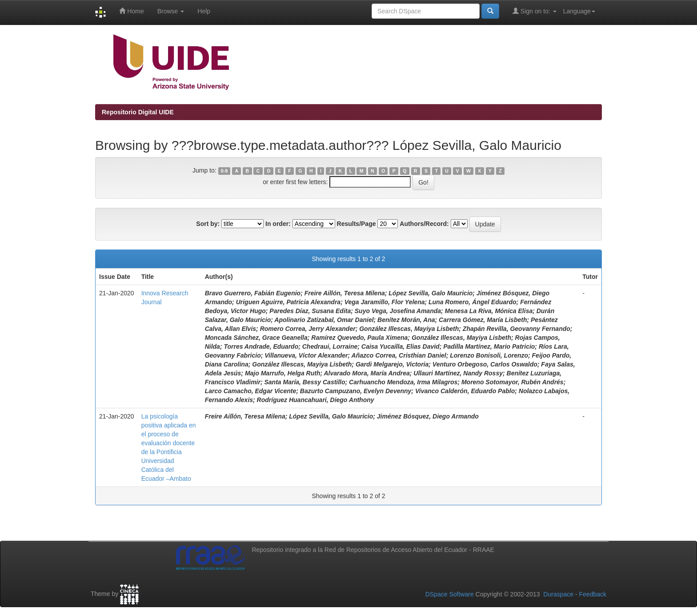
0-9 (224, 171)
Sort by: (208, 224)
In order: (278, 224)
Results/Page (357, 224)
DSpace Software (450, 594)
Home (131, 11)
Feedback (593, 594)
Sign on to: (535, 11)
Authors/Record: (424, 224)
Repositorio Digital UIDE (138, 112)
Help (204, 11)
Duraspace (558, 594)
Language (579, 11)
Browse (171, 11)
